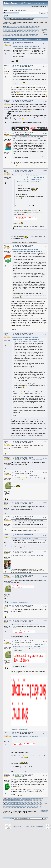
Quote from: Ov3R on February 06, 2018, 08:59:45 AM (25, 737)
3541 (12, 26)
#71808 (45, 442)
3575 (4, 30)
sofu (32, 460)
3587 (4, 32)
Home (8, 18)
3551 (4, 28)
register (24, 10)
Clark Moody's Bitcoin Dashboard (19, 499)
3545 (24, 26)
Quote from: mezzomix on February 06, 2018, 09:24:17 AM (26, 476)
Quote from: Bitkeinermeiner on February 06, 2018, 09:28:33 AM (27, 521)
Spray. (6, 535)
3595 (29, 32)
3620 (31, 34)
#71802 (45, 66)
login (19, 10)
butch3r (6, 774)
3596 (32, 32)
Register (26, 18)
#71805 (45, 171)
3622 (37, 34)
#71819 (45, 733)
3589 (10, 32)
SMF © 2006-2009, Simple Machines (35, 827)
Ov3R (6, 170)
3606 (25, 33)
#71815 (45, 577)
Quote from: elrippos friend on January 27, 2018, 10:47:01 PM (29, 178)
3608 (31, 33)
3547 (30, 26)
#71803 (45, 101)
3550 (39, 26)
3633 (34, 36)
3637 (10, 37)
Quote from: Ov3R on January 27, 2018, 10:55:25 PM (26, 176)
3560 (31, 28)
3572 (31, 29)
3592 (20, 32)
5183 (27, 37)
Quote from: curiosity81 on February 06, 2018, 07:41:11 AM (27, 251)
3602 (13, 33)
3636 (7, 37)
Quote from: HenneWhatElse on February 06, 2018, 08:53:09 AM (27, 137)
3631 (28, 36)
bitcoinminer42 (9, 133)
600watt (22, 578)
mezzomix (7, 43)
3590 (13, 32)
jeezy (6, 245)
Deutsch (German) (22, 22)
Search (17, 18)
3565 (10, 29)
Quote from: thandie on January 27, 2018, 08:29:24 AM (29, 180)
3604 (19, 33)
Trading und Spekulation (36, 22)
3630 (25, 36)
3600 (7, 33)
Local (14, 22)
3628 (19, 36)
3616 (19, 34)
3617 (22, 34)
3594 (26, 32)
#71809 (45, 459)
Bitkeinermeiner (9, 502)
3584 (31, 30)
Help (12, 18)
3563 (4, 29)
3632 (31, 36)
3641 (22, 37)
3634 (37, 36)
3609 (34, 33)
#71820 (45, 775)
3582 (25, 30)
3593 (23, 32)
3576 (7, 30)
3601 (10, 33)
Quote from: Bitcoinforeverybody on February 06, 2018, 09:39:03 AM (29, 645)
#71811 (45, 503)
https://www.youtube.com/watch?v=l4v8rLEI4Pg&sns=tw (28, 555)
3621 (34, 34)
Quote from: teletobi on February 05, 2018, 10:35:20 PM (25, 47)
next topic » (45, 31)
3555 (16, 28)
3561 (34, 28)
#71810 (45, 473)
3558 (25, 28)
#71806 (45, 246)
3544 (21, 26)
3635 (4, 37)
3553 (10, 28)
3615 (16, 34)
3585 (34, 30)
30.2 (10, 15)
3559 (28, 28)
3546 (27, 26)
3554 (13, 28)
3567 (16, 29)
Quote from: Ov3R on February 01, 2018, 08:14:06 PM (25, 174)
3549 (36, 26)
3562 (37, 28)
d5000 (22, 460)
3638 (13, 37)
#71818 (45, 642)
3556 (19, 28)
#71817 (45, 621)
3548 (33, 26)
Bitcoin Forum (7, 22)
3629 (22, 36)
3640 (19, 37)
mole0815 (7, 100)
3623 (4, 36)
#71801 (45, 43)
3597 (35, 32)
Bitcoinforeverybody (10, 605)
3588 (7, 32)
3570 (25, 29)
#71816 (45, 606)
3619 (28, 34)
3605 (22, 33)
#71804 (45, 134)
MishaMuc (7, 517)
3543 (18, 26)
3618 (25, 34)
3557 (22, 28)
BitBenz (6, 66)
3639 (16, 37)
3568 (19, 29)
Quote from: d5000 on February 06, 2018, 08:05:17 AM (25, 249)
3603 (16, 33)
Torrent (6, 16)
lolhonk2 (38, 460)
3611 (4, 34)
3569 (22, 29)
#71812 (45, 518)
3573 (34, 29)
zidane (6, 333)
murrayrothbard (9, 551)
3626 (13, 36)
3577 (10, 30)
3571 (28, 29)
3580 (19, 30)
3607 (28, 33)
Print (45, 34)
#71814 (45, 552)
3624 (7, 36)
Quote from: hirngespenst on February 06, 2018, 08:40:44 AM (27, 70)
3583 (28, 30)
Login (21, 18)
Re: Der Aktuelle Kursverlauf (24, 43)
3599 (4, 33)
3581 (22, 30)
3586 (37, 30)
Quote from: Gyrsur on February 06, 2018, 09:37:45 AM (25, 624)
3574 (37, 29)
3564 (7, 29)
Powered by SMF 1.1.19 (19, 827)
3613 (10, 34)
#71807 (45, 334)
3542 (15, 26)
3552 (7, 28)
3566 (13, 29)
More (31, 18)
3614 (13, 34)
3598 (38, 32)
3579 (16, 30)
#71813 (45, 536)
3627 (16, 36)
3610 (37, 33)
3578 (13, 30)
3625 (10, 36)
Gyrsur (27, 460)
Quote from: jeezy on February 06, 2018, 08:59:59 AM (25, 337)
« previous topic (44, 30)
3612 (7, 34)
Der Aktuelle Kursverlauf (19, 813)
